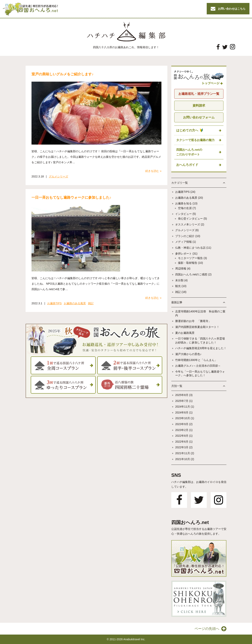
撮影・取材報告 (188, 263)
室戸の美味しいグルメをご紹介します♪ (63, 74)
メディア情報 (183, 242)
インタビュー (183, 214)
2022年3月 (182, 447)
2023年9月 (182, 424)
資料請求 (199, 106)
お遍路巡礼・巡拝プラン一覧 (199, 94)
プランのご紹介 (185, 236)
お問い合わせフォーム (199, 117)
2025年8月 (182, 395)
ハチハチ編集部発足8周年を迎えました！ (201, 348)
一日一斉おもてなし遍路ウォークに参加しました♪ (71, 197)
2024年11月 (183, 407)
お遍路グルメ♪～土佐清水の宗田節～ (198, 366)
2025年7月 (182, 401)
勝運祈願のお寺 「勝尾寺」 (193, 321)
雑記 (91, 303)
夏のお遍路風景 (185, 333)
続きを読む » (153, 171)
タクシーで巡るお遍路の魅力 (195, 140)
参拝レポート (183, 254)
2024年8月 (182, 412)
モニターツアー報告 (190, 258)
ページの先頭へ (210, 629)
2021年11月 (183, 453)
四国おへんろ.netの (189, 152)
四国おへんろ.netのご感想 (191, 274)
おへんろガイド (187, 165)
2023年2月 (182, 430)
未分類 (179, 280)
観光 (178, 286)
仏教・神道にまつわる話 (190, 248)
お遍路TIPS (54, 303)
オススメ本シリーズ (188, 224)
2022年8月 (182, 436)
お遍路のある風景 (75, 303)
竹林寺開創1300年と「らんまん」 (196, 360)
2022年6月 (182, 442)
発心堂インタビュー (190, 219)
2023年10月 (183, 418)
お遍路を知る (183, 203)
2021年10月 (183, 459)
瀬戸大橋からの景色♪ (188, 354)
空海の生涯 (185, 208)
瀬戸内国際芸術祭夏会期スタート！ (197, 327)
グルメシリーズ (58, 176)
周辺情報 (181, 268)
